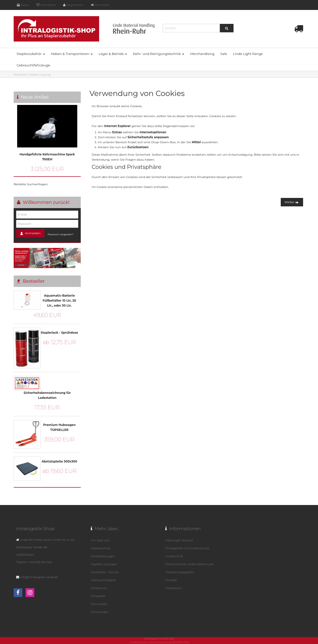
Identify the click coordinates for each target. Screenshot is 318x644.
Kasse (23, 5)
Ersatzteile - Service (105, 572)
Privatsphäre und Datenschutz (187, 548)
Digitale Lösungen (104, 564)
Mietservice (99, 588)
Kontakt (171, 580)
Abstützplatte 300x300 (59, 461)
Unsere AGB (174, 556)
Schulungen (100, 612)
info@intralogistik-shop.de (39, 577)
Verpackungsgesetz (179, 572)
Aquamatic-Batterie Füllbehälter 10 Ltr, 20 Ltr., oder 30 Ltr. (60, 300)
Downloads (99, 604)
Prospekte (98, 596)
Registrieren (73, 5)
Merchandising (202, 54)
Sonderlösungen (103, 556)
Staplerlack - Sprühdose (59, 333)
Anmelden (100, 5)
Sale (224, 54)
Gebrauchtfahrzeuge (33, 65)
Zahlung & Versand (179, 540)
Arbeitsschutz (100, 548)
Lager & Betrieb (113, 54)
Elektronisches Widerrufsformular (190, 564)
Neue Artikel (35, 97)
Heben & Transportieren (72, 54)
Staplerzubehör (31, 54)
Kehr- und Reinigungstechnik (159, 54)
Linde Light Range (248, 54)
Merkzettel (46, 5)
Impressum (174, 588)
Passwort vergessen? (61, 234)
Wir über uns (100, 540)
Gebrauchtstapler (103, 580)
